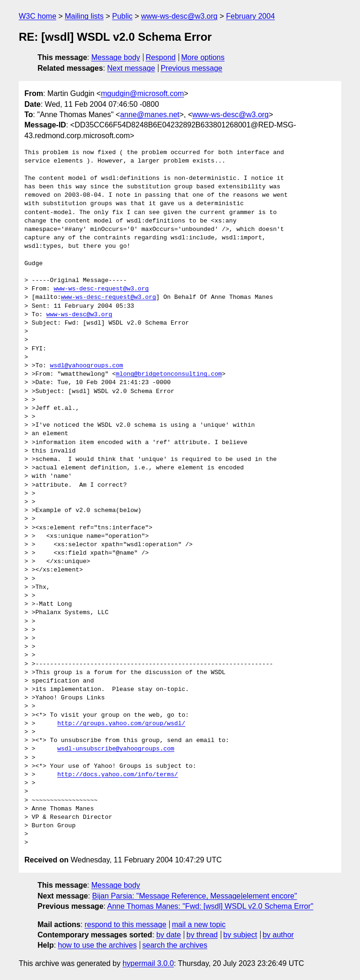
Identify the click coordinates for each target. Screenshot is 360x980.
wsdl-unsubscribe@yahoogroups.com (116, 749)
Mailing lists (84, 16)
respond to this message (125, 924)
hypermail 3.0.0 (148, 963)
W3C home (37, 16)
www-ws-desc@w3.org (179, 16)
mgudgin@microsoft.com (142, 93)
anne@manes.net (150, 115)
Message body (116, 57)
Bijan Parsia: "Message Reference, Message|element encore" (195, 896)
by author (278, 935)
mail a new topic (199, 924)
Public (122, 16)
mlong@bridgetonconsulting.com (169, 374)
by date (168, 935)
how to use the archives (97, 945)
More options (203, 57)
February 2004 (250, 16)
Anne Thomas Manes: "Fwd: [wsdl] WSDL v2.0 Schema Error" (210, 906)
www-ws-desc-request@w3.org (101, 289)
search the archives (175, 945)
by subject (240, 935)
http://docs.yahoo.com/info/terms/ (117, 775)
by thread (202, 935)
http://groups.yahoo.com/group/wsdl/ (121, 724)
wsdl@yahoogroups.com (87, 366)
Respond (161, 57)
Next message (131, 68)
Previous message (192, 68)
